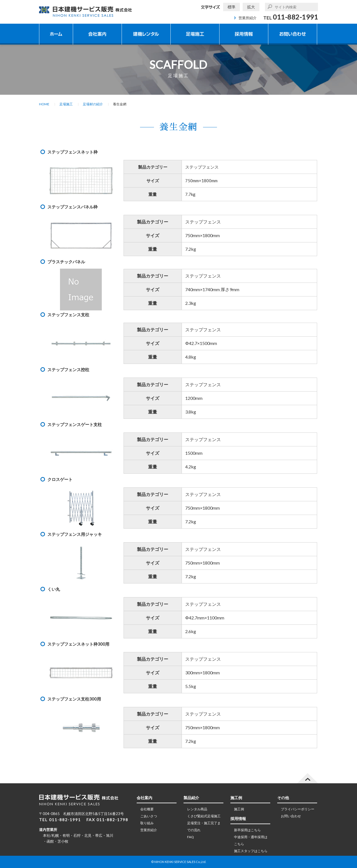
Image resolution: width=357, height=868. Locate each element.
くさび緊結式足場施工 (204, 816)
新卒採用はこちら (247, 830)
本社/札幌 (51, 835)
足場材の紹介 (93, 104)
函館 (50, 841)
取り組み (147, 823)
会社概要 (147, 809)
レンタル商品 (197, 809)
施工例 (239, 809)
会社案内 (97, 34)
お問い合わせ (293, 34)
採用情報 (244, 34)
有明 (66, 835)
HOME (44, 104)
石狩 (77, 835)
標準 (231, 7)
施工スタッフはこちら (251, 851)
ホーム (56, 34)
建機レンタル (146, 34)
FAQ (190, 837)
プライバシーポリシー (298, 809)
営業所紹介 (248, 18)
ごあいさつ (149, 816)
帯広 (99, 835)
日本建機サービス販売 (86, 12)
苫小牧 (63, 841)
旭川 (110, 835)
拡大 (251, 7)
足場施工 (195, 34)
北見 (88, 835)
